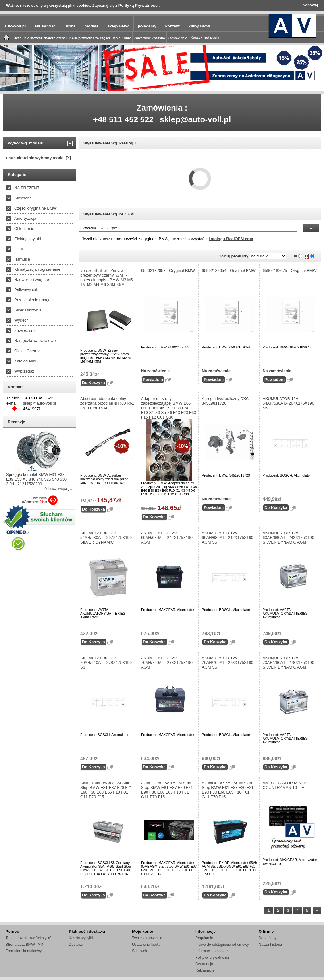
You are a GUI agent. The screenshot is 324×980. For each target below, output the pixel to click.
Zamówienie (178, 38)
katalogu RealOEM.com (231, 239)
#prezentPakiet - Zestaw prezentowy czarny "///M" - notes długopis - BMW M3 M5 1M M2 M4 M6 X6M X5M (107, 277)
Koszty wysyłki (81, 938)
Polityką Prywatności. (139, 5)
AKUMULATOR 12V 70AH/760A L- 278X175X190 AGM (167, 663)
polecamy (147, 26)
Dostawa (76, 945)
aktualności (46, 26)
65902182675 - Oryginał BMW (290, 271)
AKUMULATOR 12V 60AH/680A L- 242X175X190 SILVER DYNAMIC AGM (288, 538)
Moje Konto (122, 38)
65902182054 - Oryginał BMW (229, 271)
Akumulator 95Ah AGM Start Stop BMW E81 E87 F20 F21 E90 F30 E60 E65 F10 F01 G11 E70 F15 (106, 790)
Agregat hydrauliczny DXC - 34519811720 (226, 401)
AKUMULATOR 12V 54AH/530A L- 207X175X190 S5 (288, 403)
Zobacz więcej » (58, 488)
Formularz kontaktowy (24, 951)
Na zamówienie (155, 371)
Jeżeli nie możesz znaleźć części (40, 38)
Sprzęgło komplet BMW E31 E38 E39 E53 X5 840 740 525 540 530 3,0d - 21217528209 (36, 479)
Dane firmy (268, 938)
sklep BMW (118, 26)
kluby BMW (199, 26)
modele (92, 26)
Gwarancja (204, 964)
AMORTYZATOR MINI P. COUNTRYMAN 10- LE (285, 785)
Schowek (140, 951)
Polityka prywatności (212, 957)
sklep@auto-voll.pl (195, 119)
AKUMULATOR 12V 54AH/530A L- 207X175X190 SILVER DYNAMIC (106, 538)
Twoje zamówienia (147, 938)
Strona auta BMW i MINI (25, 945)
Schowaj (310, 5)
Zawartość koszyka (149, 38)
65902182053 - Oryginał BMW (168, 271)
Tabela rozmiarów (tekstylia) (29, 938)
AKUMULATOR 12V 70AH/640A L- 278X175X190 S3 (106, 663)
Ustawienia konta (146, 945)
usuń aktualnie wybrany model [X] (39, 158)
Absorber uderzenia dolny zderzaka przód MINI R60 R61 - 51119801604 (107, 403)
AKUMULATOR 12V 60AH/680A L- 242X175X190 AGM (167, 538)
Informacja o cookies (212, 951)
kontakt (172, 26)
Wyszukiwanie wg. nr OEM (108, 214)
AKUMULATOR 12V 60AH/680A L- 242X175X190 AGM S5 (228, 538)
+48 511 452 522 (123, 119)
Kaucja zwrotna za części (90, 38)
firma (71, 26)
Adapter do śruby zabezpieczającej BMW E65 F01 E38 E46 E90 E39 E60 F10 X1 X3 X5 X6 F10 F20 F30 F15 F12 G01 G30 (169, 408)
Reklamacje (205, 970)
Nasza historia (270, 945)
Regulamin (204, 938)
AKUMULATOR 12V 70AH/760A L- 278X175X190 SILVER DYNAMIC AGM (288, 663)
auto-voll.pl (15, 26)
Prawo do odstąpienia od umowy (222, 945)
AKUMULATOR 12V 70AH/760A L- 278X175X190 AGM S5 (228, 663)
